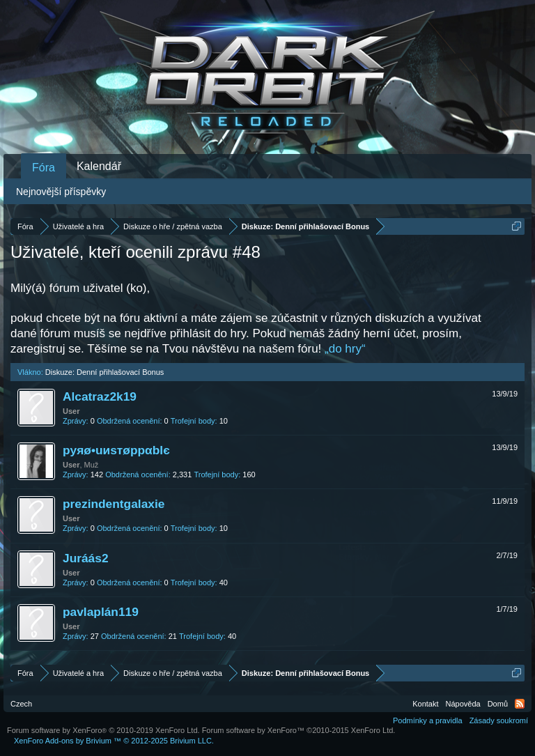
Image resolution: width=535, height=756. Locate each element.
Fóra (44, 168)
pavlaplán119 (101, 612)
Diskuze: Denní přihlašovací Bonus (105, 372)
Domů (498, 704)
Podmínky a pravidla (428, 720)
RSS (520, 704)
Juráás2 (86, 558)
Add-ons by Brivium (114, 741)
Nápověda (463, 704)
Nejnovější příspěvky (61, 192)
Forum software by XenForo (103, 730)
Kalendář (99, 166)
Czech (21, 704)
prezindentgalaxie (114, 504)
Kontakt (425, 704)
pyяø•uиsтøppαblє (116, 450)
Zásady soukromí (499, 720)
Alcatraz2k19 (100, 396)
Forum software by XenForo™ (299, 730)
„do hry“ (345, 349)
